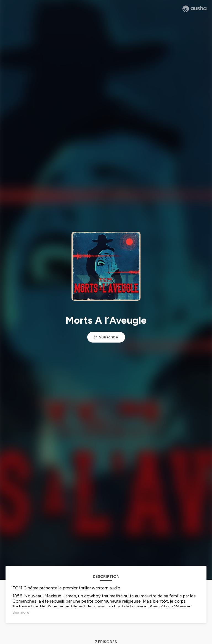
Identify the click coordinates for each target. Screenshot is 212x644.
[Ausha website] (194, 9)
